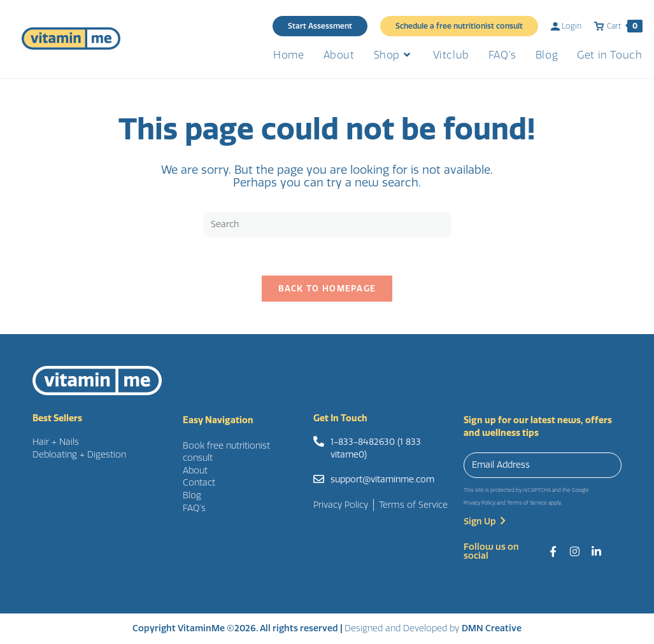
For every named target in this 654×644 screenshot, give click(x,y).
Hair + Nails (56, 442)
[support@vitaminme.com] (319, 479)
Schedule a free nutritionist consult (459, 26)
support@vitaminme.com (382, 479)
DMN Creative (492, 628)
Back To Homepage (327, 289)
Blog (192, 495)
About (195, 471)
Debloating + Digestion (79, 455)
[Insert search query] (327, 225)
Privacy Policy (480, 503)
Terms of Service (527, 503)
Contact (199, 483)
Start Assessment (320, 26)
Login (566, 26)
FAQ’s (194, 508)
